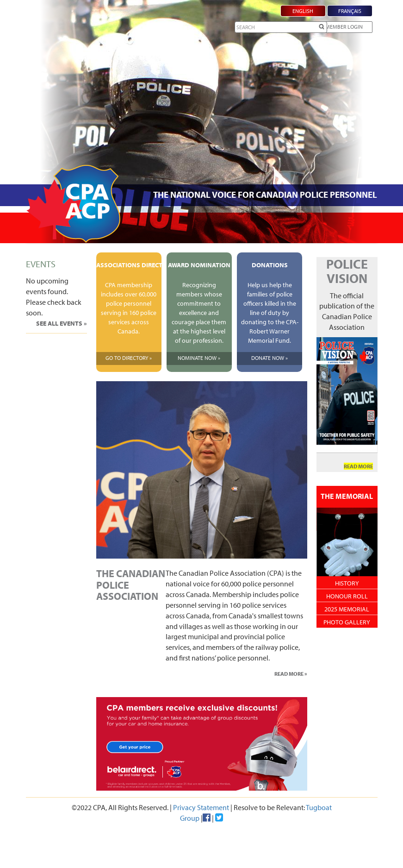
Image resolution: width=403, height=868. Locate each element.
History (347, 583)
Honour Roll (347, 596)
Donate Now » (270, 358)
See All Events (60, 323)
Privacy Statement (201, 807)
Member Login (344, 27)
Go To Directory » (129, 358)
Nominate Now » (199, 358)
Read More (289, 674)
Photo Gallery (347, 622)
